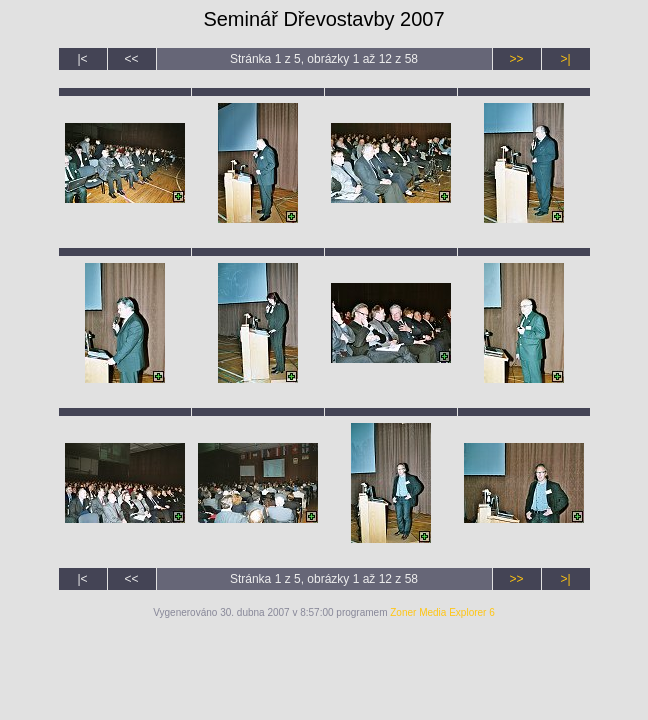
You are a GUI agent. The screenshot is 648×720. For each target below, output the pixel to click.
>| (565, 59)
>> (516, 59)
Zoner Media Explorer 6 (442, 612)
